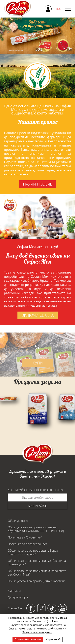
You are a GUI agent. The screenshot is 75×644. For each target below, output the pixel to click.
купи (38, 367)
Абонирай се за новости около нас (36, 490)
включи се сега (38, 315)
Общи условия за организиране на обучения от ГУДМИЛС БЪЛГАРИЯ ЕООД (36, 529)
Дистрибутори (18, 597)
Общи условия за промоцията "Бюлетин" (36, 581)
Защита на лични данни (37, 632)
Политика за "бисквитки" (25, 537)
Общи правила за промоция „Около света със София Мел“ (37, 573)
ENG (58, 9)
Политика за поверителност (27, 544)
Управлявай (53, 639)
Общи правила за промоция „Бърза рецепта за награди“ (33, 552)
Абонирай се (37, 506)
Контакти (14, 590)
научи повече (38, 184)
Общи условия (18, 521)
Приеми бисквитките (28, 639)
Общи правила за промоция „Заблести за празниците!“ (37, 562)
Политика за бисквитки (50, 628)
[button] (71, 28)
